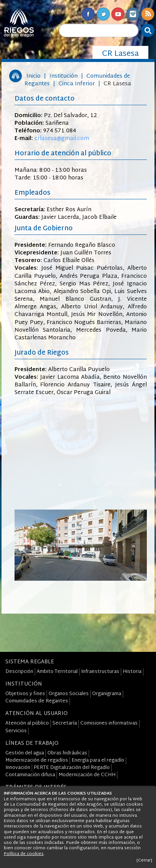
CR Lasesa (117, 84)
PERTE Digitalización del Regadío (72, 768)
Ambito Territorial (57, 672)
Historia (132, 672)
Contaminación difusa (30, 775)
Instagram (133, 14)
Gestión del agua (25, 753)
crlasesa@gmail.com (62, 139)
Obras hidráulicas (67, 753)
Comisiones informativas (109, 723)
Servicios (16, 731)
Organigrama (107, 694)
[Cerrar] (144, 860)
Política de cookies (24, 854)
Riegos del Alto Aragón (19, 23)
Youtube (118, 14)
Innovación (18, 768)
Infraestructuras (100, 672)
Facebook (88, 14)
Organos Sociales (69, 694)
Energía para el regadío (98, 761)
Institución (63, 76)
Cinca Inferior (77, 84)
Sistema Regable (30, 662)
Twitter (103, 14)
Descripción (19, 672)
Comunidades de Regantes (37, 701)
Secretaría (65, 723)
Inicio (33, 76)
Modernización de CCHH (87, 775)
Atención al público (27, 723)
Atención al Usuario (37, 714)
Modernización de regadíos (37, 761)
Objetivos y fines (25, 694)
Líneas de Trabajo (32, 743)
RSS (148, 14)
